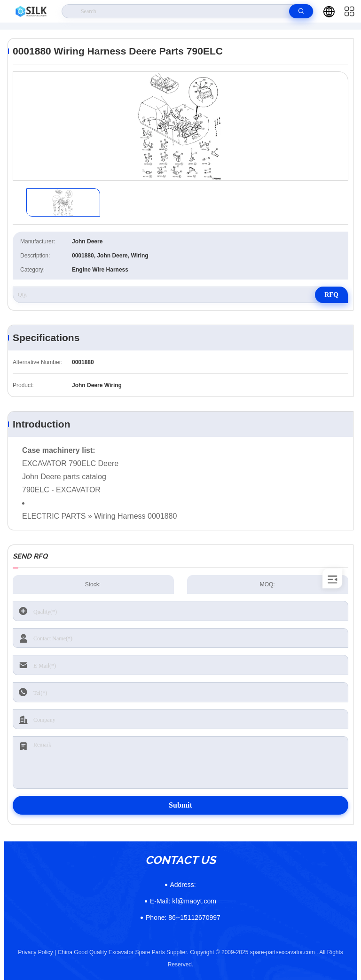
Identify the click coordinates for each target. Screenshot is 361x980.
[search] (301, 11)
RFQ (331, 295)
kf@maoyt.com (183, 901)
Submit (180, 805)
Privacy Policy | (37, 952)
